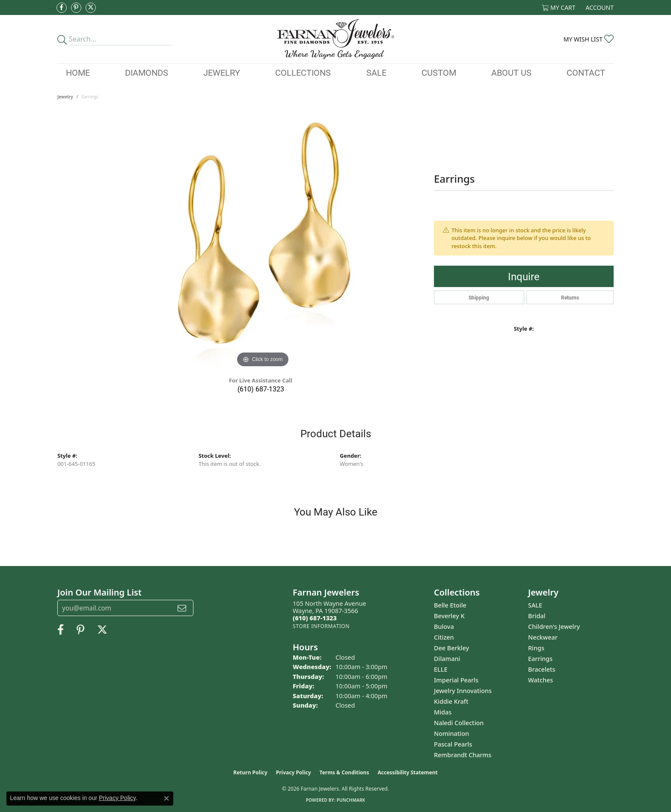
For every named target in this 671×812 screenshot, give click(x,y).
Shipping (479, 297)
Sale (376, 72)
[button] (559, 7)
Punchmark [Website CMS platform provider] (351, 800)
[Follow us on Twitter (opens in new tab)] (91, 8)
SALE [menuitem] (535, 605)
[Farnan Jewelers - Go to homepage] (335, 39)
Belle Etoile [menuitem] (450, 605)
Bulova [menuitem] (444, 627)
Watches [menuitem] (540, 680)
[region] (263, 241)
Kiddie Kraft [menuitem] (451, 701)
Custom (439, 72)
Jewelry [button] (222, 72)
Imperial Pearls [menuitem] (456, 680)
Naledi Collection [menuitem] (459, 723)
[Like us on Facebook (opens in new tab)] (62, 8)
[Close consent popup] (166, 798)
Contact (586, 72)
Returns (570, 297)
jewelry (65, 97)
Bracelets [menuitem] (542, 669)
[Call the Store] (315, 618)
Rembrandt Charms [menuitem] (463, 755)
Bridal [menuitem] (537, 616)
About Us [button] (511, 72)
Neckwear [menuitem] (543, 637)
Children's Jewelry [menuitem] (554, 627)
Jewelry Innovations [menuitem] (463, 691)
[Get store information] (321, 626)
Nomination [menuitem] (451, 733)
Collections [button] (303, 72)
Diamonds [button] (147, 72)
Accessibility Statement (407, 772)
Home (78, 72)
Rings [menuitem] (536, 648)
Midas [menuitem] (443, 712)
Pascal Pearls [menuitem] (453, 744)
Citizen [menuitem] (444, 637)
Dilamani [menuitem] (447, 659)
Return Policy (250, 772)
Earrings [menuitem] (540, 659)
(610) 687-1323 (261, 389)
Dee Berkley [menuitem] (451, 648)
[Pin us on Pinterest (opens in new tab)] (76, 8)
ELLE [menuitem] (441, 669)
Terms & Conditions (344, 772)
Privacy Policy (294, 772)
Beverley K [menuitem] (449, 616)
